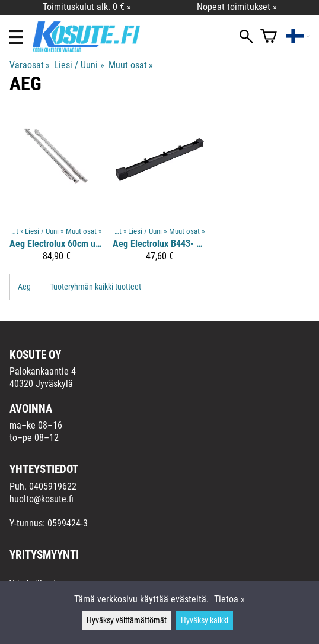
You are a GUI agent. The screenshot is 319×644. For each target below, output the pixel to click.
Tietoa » (229, 599)
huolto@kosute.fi (42, 499)
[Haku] (246, 38)
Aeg (24, 287)
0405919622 (53, 486)
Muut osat (131, 65)
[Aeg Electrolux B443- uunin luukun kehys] (159, 191)
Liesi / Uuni (79, 65)
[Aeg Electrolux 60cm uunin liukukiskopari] (56, 191)
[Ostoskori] (269, 37)
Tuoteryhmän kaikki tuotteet (95, 287)
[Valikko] (16, 37)
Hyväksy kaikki (205, 621)
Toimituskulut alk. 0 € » (87, 7)
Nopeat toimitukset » (237, 7)
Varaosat (30, 65)
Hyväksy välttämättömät (127, 621)
